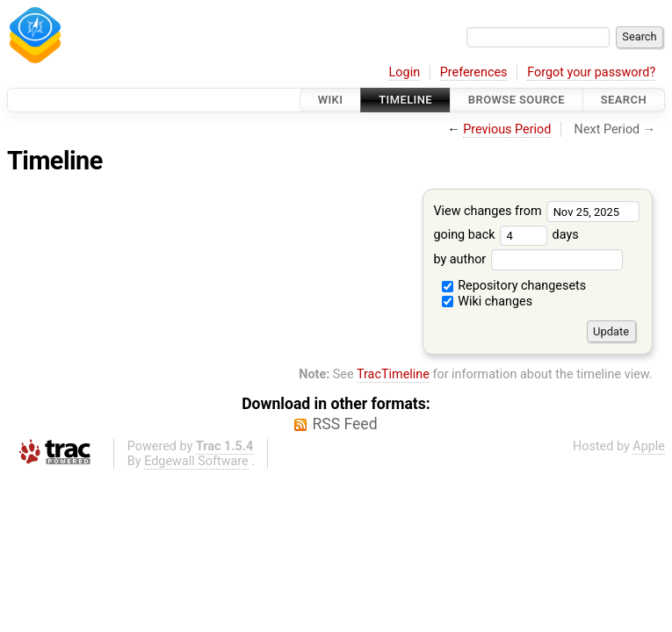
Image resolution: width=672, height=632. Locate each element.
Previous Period (507, 129)
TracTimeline (393, 374)
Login (405, 72)
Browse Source (517, 100)
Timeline (405, 100)
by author (527, 259)
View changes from (536, 211)
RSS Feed (344, 424)
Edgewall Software (196, 461)
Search (624, 100)
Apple (649, 446)
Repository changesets (514, 286)
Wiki (331, 100)
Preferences (474, 72)
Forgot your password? (591, 72)
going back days (506, 235)
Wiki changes (488, 302)
